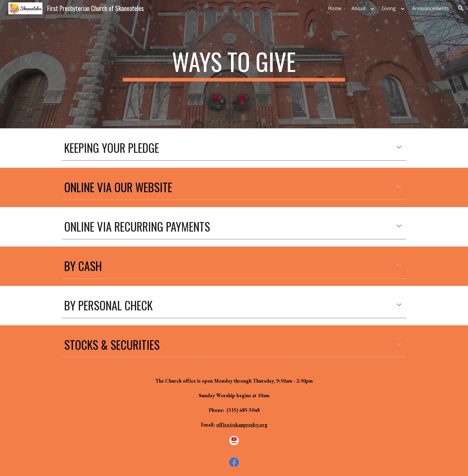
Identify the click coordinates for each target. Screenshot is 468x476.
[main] (234, 64)
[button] (461, 8)
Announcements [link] (431, 8)
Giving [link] (389, 8)
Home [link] (335, 8)
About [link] (358, 8)
